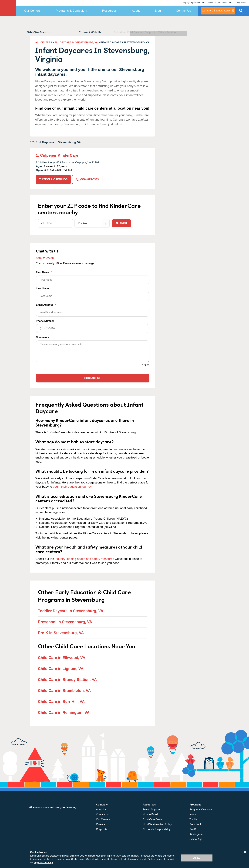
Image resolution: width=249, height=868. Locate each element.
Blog (158, 11)
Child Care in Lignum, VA (61, 669)
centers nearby (216, 11)
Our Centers (32, 11)
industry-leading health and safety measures (85, 559)
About (136, 11)
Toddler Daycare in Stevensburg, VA (71, 611)
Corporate (102, 829)
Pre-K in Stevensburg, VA (61, 633)
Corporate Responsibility (157, 829)
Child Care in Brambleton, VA (64, 691)
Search (121, 223)
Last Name (93, 294)
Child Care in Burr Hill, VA (61, 702)
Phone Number (93, 326)
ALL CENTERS (44, 42)
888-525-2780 (45, 258)
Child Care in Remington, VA (64, 712)
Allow (197, 858)
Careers (101, 824)
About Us (101, 810)
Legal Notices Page (44, 862)
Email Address (93, 310)
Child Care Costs (152, 819)
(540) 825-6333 (87, 179)
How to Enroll (150, 814)
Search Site (241, 12)
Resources (109, 11)
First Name (93, 278)
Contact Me (93, 378)
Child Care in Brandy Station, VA (67, 680)
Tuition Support (151, 810)
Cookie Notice (78, 859)
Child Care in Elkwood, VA (62, 658)
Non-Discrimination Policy (157, 824)
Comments (42, 337)
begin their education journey (72, 487)
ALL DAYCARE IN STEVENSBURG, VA (76, 42)
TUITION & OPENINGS (53, 179)
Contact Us (183, 11)
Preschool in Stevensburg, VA (65, 622)
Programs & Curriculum (71, 11)
